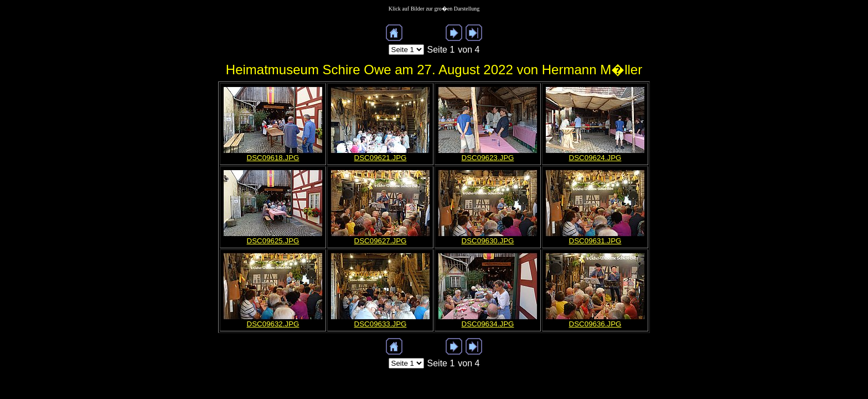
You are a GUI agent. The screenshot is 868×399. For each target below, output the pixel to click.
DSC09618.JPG (273, 158)
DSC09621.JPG (381, 158)
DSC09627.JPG (381, 241)
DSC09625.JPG (273, 241)
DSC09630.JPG (488, 241)
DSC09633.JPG (381, 324)
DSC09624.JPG (595, 158)
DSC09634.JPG (488, 324)
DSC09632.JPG (273, 324)
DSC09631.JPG (595, 241)
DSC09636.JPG (595, 324)
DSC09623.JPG (488, 158)
